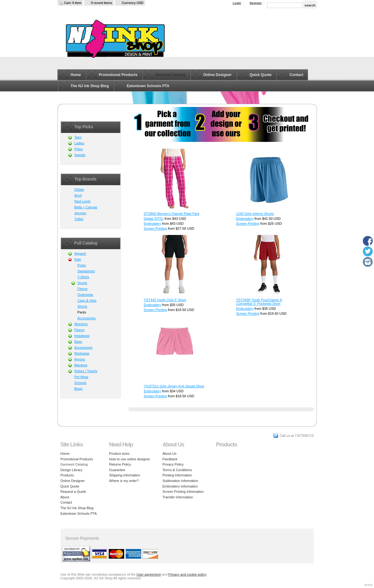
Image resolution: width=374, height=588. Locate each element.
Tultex (79, 219)
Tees (78, 137)
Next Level (82, 201)
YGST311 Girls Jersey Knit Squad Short (174, 386)
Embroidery (153, 224)
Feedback (170, 459)
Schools (80, 383)
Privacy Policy (173, 464)
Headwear (82, 336)
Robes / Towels (86, 371)
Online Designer (217, 75)
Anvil (78, 195)
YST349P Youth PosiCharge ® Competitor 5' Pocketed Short (259, 302)
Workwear (82, 353)
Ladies (79, 143)
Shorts (82, 306)
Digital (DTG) (154, 219)
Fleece (83, 289)
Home (76, 75)
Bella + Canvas (86, 207)
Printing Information (177, 475)
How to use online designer (130, 459)
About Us (169, 454)
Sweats (80, 155)
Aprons (80, 359)
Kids (78, 259)
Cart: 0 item (73, 3)
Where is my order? (124, 481)
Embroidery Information (180, 486)
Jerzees (80, 213)
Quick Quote (261, 75)
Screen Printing (155, 228)
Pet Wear (82, 377)
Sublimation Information (180, 481)
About (65, 497)
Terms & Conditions (177, 470)
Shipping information (124, 475)
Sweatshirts (86, 271)
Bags (78, 342)
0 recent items (101, 3)
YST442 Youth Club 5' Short (165, 300)
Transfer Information (178, 497)
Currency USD (132, 3)
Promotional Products (118, 75)
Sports (82, 283)
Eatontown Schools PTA (148, 86)
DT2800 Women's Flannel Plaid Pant (172, 214)
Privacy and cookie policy (187, 574)
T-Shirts (83, 277)
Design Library (71, 470)
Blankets (81, 365)
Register (256, 3)
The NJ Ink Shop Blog (90, 86)
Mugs (79, 389)
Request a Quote (73, 492)
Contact (296, 75)
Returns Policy (120, 464)
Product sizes (119, 454)
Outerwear (85, 295)
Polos (79, 149)
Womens (81, 324)
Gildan (79, 190)
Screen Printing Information (183, 492)
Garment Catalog (170, 75)
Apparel (80, 254)
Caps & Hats (87, 300)
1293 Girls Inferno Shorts (255, 214)
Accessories (87, 318)
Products (67, 475)
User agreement (149, 574)
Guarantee (117, 470)
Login (237, 3)
